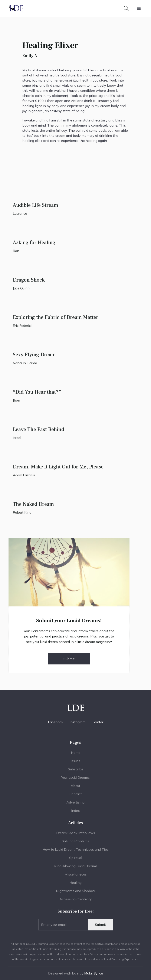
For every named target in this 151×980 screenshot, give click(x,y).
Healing (75, 885)
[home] (16, 8)
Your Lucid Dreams (75, 780)
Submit (69, 659)
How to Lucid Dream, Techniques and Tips (76, 852)
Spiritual (76, 860)
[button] (139, 8)
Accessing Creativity (76, 901)
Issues (75, 763)
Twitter (98, 722)
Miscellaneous (76, 877)
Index (75, 813)
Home (76, 755)
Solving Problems (75, 843)
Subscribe (76, 771)
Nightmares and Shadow (75, 893)
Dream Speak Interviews (76, 835)
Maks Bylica (94, 973)
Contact (76, 796)
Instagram (78, 722)
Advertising (75, 805)
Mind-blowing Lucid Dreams (75, 868)
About (75, 788)
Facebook (56, 722)
